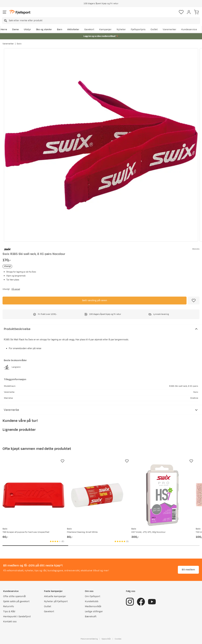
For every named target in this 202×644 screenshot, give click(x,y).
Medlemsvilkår (93, 606)
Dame (15, 30)
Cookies (118, 639)
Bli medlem (188, 570)
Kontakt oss (10, 622)
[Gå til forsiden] (20, 12)
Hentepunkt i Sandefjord (17, 617)
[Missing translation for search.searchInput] (5, 21)
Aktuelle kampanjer (55, 596)
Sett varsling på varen (95, 300)
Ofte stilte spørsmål (14, 596)
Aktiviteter (73, 30)
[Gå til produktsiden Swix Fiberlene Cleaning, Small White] (98, 495)
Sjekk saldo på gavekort (16, 601)
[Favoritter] (181, 12)
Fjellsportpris (138, 30)
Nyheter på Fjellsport (56, 601)
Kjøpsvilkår (106, 639)
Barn (60, 30)
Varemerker (169, 30)
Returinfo (9, 606)
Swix (19, 44)
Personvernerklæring (89, 639)
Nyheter (121, 30)
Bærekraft (91, 617)
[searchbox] (104, 21)
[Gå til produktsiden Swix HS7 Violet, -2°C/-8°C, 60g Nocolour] (162, 495)
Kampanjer (105, 30)
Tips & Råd (9, 612)
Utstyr (27, 30)
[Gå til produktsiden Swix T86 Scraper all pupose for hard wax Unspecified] (33, 495)
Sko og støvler (44, 30)
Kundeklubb (92, 601)
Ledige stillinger (94, 612)
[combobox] (101, 21)
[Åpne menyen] (5, 12)
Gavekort (89, 30)
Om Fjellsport (93, 596)
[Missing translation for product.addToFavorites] (194, 301)
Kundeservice (189, 30)
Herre (4, 30)
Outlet (154, 30)
